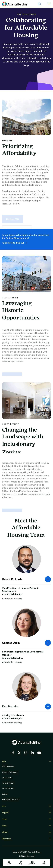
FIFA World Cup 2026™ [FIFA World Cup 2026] (11, 799)
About (26, 832)
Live (26, 806)
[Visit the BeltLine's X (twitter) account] (19, 753)
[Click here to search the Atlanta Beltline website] (44, 863)
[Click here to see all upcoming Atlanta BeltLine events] (9, 863)
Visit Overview (8, 767)
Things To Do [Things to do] (7, 777)
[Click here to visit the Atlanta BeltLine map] (21, 863)
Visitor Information (10, 772)
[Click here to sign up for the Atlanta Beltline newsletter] (32, 863)
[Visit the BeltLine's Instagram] (26, 753)
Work (26, 826)
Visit (26, 762)
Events (5, 794)
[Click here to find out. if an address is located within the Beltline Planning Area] (15, 243)
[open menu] (49, 4)
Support (26, 813)
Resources (26, 839)
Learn (26, 819)
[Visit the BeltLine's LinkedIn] (32, 753)
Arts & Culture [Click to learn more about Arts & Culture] (8, 788)
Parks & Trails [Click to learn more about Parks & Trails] (8, 783)
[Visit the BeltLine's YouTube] (39, 753)
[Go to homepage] (15, 4)
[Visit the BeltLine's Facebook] (13, 753)
